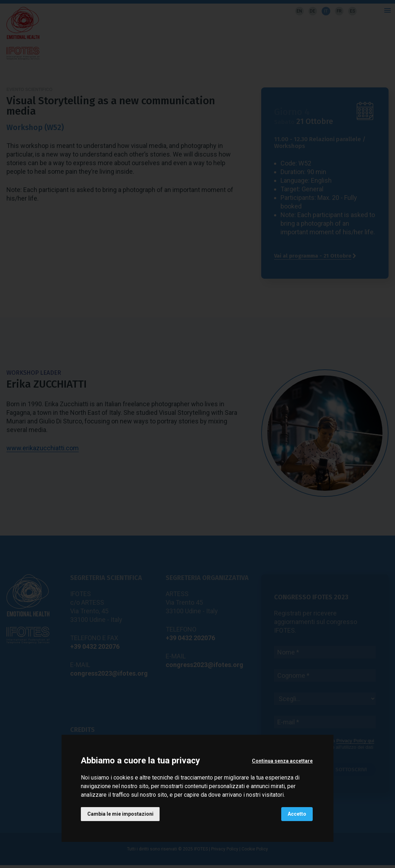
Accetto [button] (297, 814)
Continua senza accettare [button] (282, 761)
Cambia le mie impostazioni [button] (120, 814)
